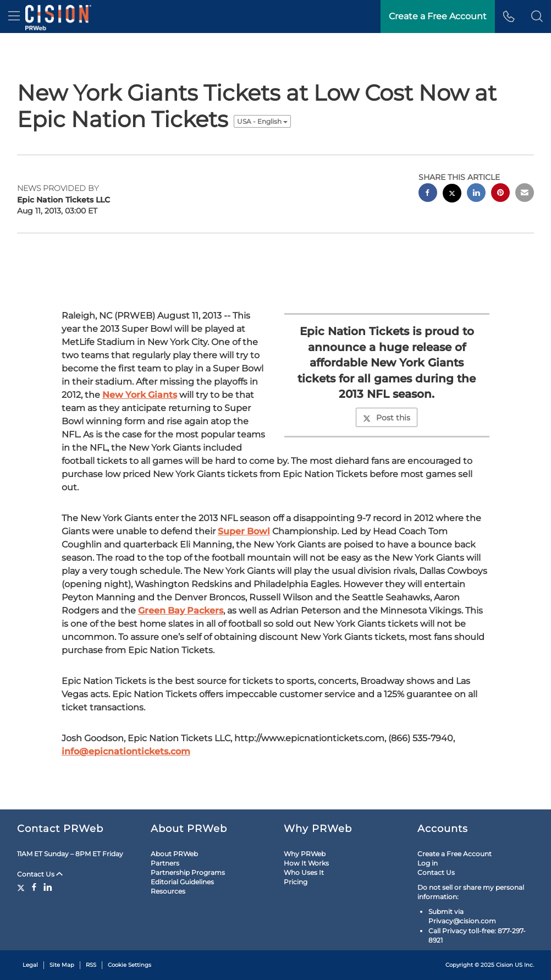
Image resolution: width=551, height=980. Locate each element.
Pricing (296, 882)
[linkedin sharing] (476, 194)
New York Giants (140, 395)
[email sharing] (525, 194)
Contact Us (40, 874)
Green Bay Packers (181, 611)
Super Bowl (244, 531)
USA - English (262, 121)
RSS (91, 965)
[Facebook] (34, 887)
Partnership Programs (188, 872)
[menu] (14, 17)
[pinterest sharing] (500, 194)
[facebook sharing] (428, 194)
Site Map (62, 965)
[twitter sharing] (452, 195)
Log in (428, 863)
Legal (30, 965)
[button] (537, 17)
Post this (387, 418)
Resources (168, 891)
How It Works (306, 863)
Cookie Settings (130, 965)
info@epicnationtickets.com (126, 751)
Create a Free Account (454, 854)
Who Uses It (304, 872)
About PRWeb (174, 854)
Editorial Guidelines (182, 882)
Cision (505, 965)
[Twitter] (22, 887)
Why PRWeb (305, 854)
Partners (165, 863)
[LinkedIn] (48, 887)
